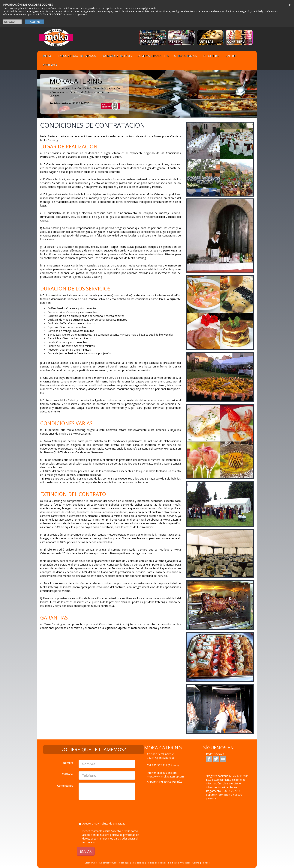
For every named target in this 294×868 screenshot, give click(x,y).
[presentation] (107, 810)
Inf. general (211, 56)
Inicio (47, 56)
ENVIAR (86, 851)
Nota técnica (138, 863)
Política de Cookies (157, 863)
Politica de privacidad (112, 823)
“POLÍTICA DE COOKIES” (50, 15)
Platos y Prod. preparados (76, 56)
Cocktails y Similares (117, 56)
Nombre (68, 763)
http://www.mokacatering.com (165, 776)
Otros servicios (186, 56)
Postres (206, 863)
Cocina (196, 863)
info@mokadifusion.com (162, 773)
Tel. (163, 765)
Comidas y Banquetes (153, 56)
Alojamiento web (108, 863)
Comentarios (65, 786)
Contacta (50, 65)
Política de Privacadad (179, 863)
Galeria (231, 56)
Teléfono (67, 774)
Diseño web (91, 863)
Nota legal (124, 863)
